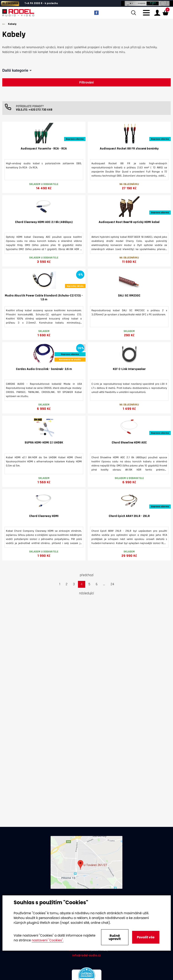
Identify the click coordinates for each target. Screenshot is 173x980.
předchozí (87, 575)
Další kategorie (15, 70)
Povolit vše (146, 937)
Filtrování (86, 82)
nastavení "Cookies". (48, 940)
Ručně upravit (115, 937)
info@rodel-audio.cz (86, 955)
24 (112, 584)
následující (86, 593)
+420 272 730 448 (40, 110)
